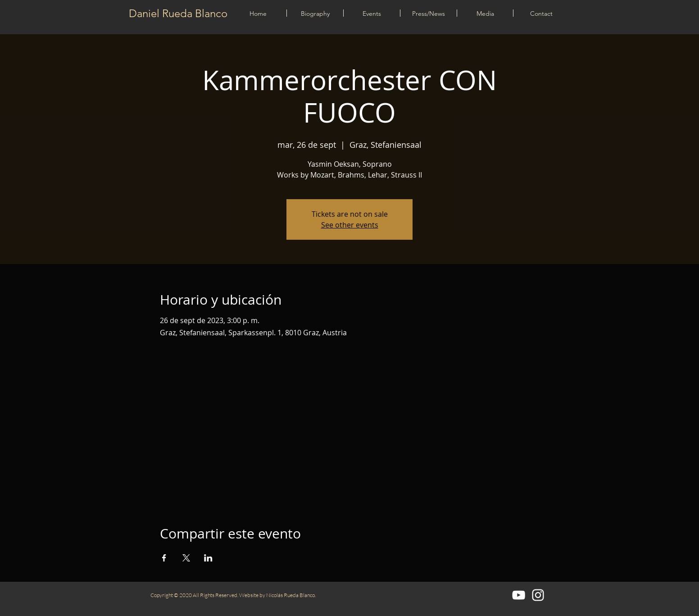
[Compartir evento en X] (186, 558)
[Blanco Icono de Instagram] (538, 595)
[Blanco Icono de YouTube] (519, 595)
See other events (350, 225)
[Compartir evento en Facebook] (164, 558)
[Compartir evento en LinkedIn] (208, 558)
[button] (372, 13)
